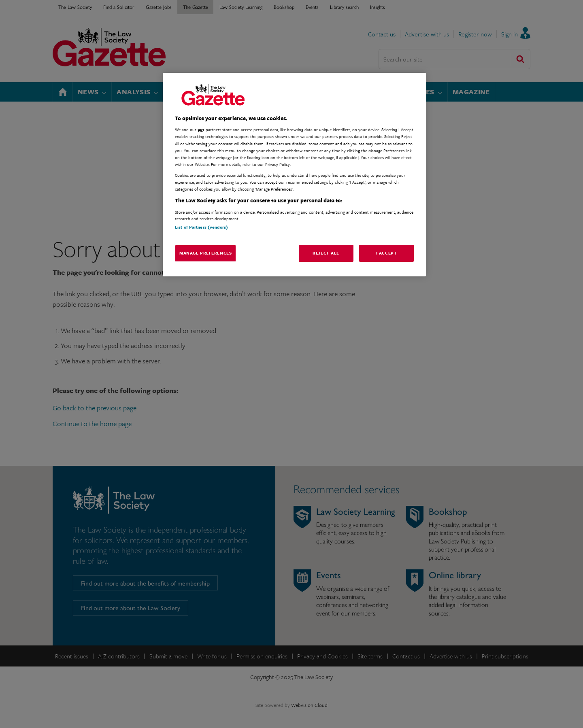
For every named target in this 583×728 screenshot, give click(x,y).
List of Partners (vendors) (201, 227)
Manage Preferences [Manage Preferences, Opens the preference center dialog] (205, 253)
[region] (294, 175)
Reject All (326, 253)
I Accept (387, 253)
